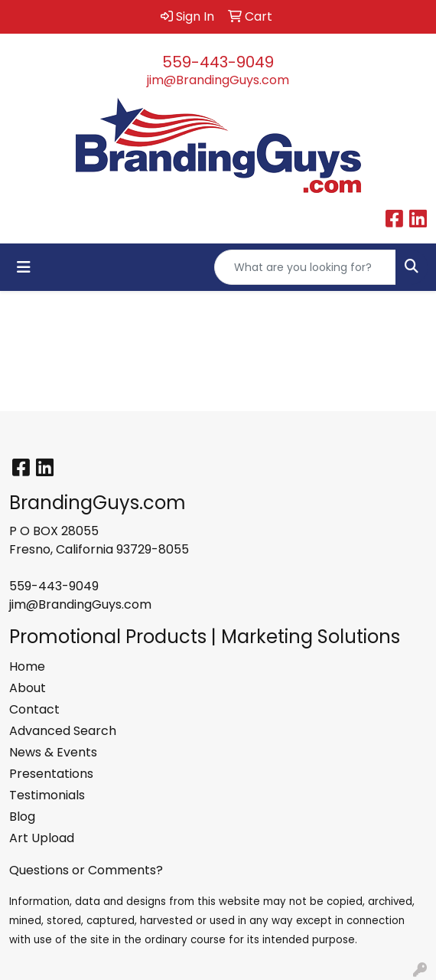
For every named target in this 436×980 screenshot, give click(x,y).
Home (27, 666)
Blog (22, 817)
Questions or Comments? (86, 870)
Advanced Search (63, 731)
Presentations (51, 774)
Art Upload (42, 838)
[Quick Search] (305, 267)
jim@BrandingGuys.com (218, 80)
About (28, 688)
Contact (34, 709)
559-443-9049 (218, 62)
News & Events (53, 752)
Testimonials (47, 795)
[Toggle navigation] (24, 267)
